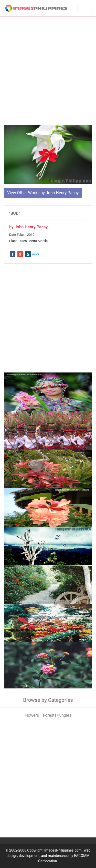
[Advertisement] (48, 71)
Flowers (32, 715)
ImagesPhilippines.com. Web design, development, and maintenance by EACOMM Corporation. (49, 856)
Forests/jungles (57, 715)
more (36, 254)
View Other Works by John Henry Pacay (43, 193)
